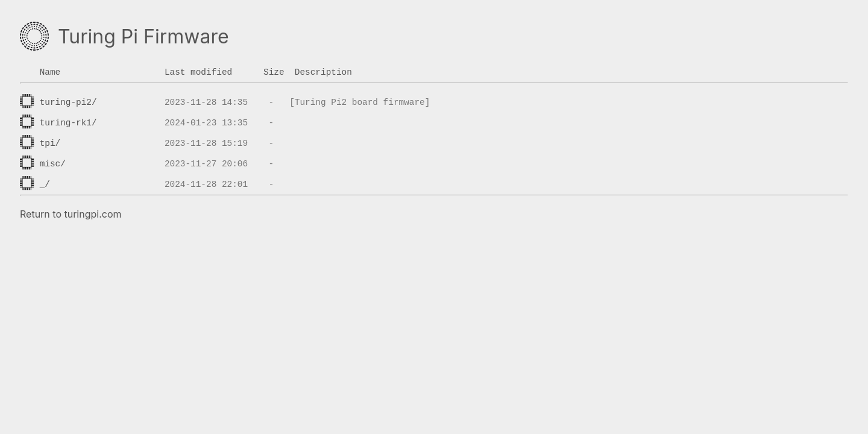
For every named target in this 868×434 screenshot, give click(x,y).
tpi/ (50, 143)
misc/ (53, 164)
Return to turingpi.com (71, 214)
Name (50, 72)
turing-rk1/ (68, 123)
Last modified (198, 72)
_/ (45, 184)
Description (323, 72)
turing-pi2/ (68, 102)
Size (274, 72)
